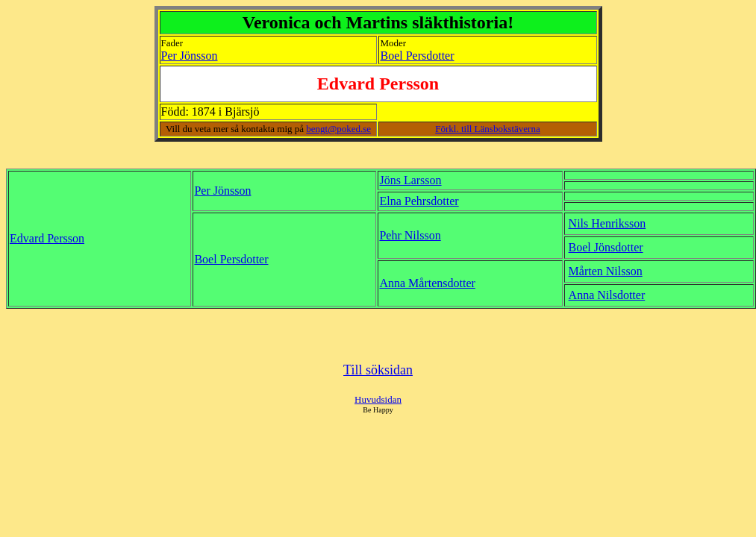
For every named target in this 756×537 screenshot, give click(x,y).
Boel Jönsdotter (606, 247)
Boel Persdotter (417, 56)
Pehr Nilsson (410, 235)
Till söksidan (378, 370)
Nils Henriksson (607, 223)
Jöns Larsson (410, 180)
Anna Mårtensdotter (427, 283)
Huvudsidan (378, 399)
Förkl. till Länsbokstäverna (487, 129)
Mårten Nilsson (606, 271)
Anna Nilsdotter (607, 295)
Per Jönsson (190, 56)
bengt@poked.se (338, 129)
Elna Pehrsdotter (419, 201)
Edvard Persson (47, 238)
